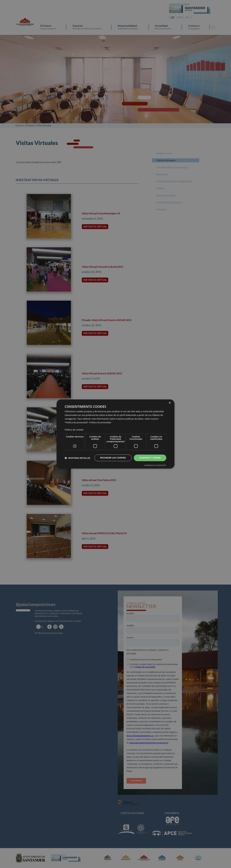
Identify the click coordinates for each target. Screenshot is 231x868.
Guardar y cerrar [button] (150, 458)
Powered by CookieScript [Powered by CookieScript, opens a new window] (155, 465)
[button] (77, 458)
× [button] (170, 403)
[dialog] (115, 434)
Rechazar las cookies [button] (113, 458)
